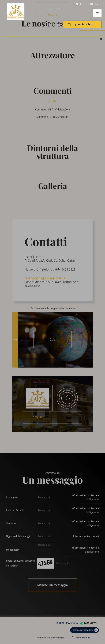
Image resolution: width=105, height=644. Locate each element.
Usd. (95, 4)
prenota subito (80, 24)
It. (79, 4)
